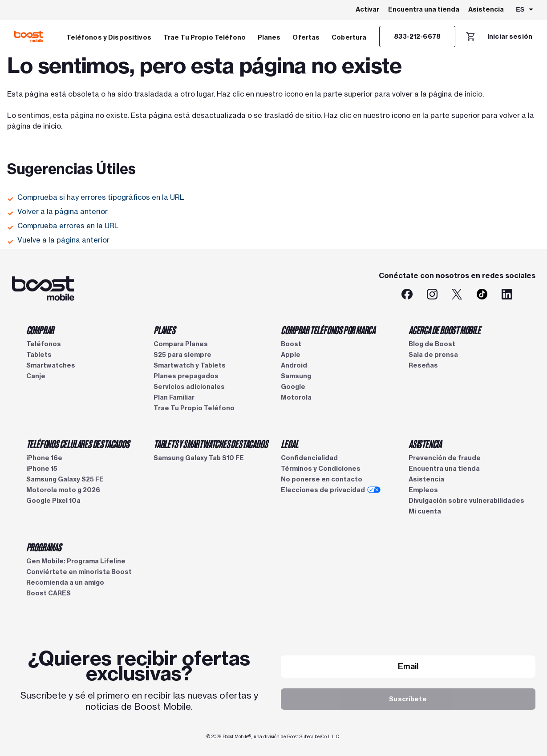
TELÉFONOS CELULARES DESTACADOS (78, 444)
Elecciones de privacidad (331, 490)
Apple (291, 355)
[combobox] (525, 10)
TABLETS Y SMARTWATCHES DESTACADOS (211, 444)
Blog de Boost (432, 344)
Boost (291, 344)
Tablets (39, 355)
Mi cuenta (425, 511)
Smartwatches (51, 365)
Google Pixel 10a (53, 501)
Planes (269, 37)
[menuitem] (109, 36)
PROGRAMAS (44, 547)
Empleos (423, 490)
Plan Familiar (174, 397)
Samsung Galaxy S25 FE (65, 479)
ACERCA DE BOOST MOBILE (445, 330)
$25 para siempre (182, 355)
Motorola (296, 397)
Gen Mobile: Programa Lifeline (76, 561)
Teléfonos (44, 344)
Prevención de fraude (445, 458)
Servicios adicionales (189, 387)
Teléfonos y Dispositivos (109, 37)
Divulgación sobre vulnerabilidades (466, 501)
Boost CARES (49, 593)
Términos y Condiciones (321, 469)
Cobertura (349, 37)
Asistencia (486, 9)
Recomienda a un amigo (65, 582)
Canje (36, 376)
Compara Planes (181, 344)
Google (293, 387)
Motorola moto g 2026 (63, 490)
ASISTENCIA (425, 444)
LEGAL (289, 444)
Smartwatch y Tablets (190, 365)
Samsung (296, 376)
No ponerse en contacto (322, 479)
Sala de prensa (433, 355)
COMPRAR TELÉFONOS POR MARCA (328, 330)
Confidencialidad (309, 458)
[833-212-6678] (417, 36)
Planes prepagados (186, 376)
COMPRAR (40, 330)
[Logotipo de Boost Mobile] (29, 36)
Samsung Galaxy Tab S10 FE (199, 458)
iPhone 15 (42, 469)
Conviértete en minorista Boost (79, 572)
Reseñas (423, 365)
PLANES (164, 330)
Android (294, 365)
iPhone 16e (44, 458)
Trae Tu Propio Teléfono (205, 37)
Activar (367, 9)
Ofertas (306, 37)
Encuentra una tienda (424, 9)
